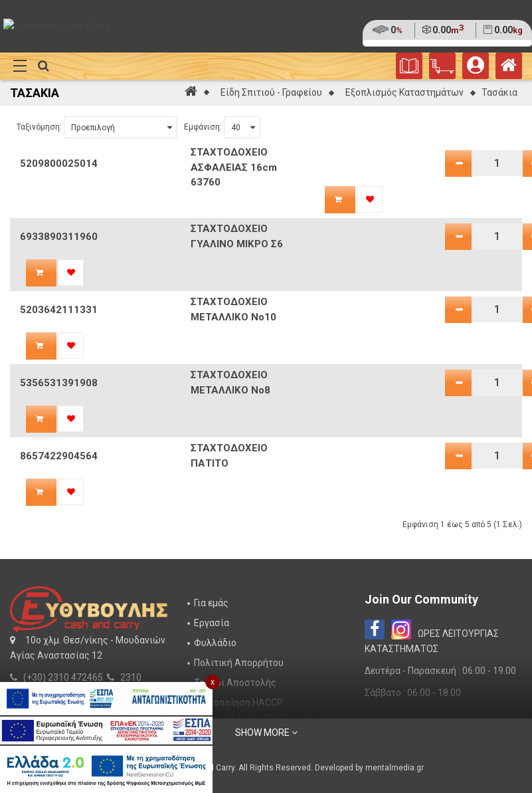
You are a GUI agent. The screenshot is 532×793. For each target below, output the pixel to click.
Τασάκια (499, 92)
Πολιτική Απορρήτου (239, 663)
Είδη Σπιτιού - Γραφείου (271, 92)
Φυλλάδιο (215, 643)
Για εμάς (211, 603)
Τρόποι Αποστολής (235, 683)
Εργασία (212, 623)
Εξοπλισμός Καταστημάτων (404, 92)
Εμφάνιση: (203, 127)
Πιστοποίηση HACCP (238, 703)
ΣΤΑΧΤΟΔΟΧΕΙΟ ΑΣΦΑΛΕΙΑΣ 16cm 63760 (234, 167)
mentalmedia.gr (395, 768)
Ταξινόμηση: (39, 127)
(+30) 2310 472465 (63, 677)
